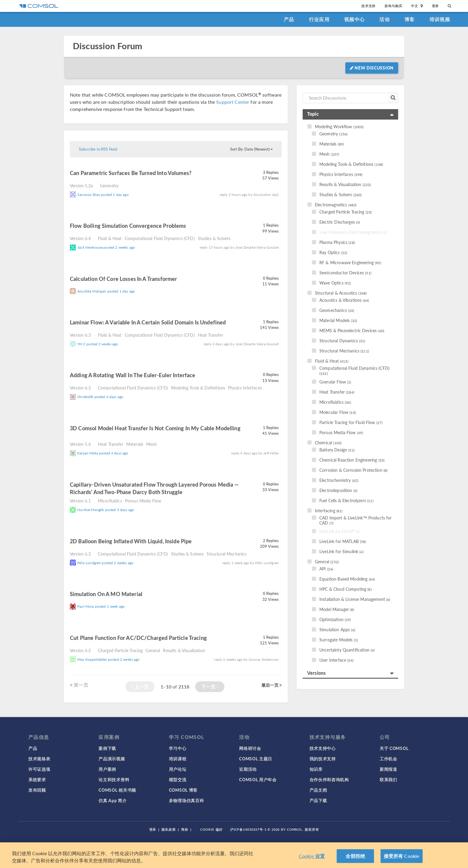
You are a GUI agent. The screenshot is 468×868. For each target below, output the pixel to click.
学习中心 (178, 748)
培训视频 (440, 19)
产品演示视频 (112, 759)
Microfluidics (110, 501)
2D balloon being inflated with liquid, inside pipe (131, 541)
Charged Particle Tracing (120, 650)
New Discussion (372, 68)
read (200, 174)
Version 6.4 (80, 238)
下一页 (210, 687)
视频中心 (354, 19)
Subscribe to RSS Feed (98, 149)
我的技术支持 (323, 759)
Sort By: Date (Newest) (251, 149)
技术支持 (368, 6)
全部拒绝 (355, 856)
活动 (385, 19)
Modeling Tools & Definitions (198, 388)
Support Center (233, 102)
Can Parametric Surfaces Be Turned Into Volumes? (131, 173)
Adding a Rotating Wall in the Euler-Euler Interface (133, 375)
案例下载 (107, 748)
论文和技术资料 (114, 779)
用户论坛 (178, 769)
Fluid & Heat (110, 238)
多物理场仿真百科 (187, 800)
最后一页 (272, 685)
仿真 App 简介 (113, 800)
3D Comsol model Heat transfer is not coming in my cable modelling (155, 428)
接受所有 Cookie (402, 856)
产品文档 (318, 790)
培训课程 (178, 759)
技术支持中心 (323, 748)
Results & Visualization (184, 650)
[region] (234, 855)
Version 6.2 (80, 650)
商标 (185, 829)
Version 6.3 (80, 335)
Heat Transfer (211, 335)
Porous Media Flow (143, 501)
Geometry (109, 185)
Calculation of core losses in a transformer (123, 279)
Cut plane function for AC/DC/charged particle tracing (138, 638)
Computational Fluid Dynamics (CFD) (160, 238)
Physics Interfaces (245, 388)
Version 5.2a (81, 185)
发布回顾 (37, 790)
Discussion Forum (107, 46)
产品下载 (318, 800)
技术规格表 (39, 759)
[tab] (350, 114)
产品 (289, 19)
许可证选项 (39, 769)
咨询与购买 (393, 6)
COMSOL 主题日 (256, 759)
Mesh (151, 444)
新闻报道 (388, 769)
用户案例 (107, 769)
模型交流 (178, 779)
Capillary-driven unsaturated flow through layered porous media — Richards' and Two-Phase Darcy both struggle (154, 488)
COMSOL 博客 (183, 790)
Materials (135, 444)
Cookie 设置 (312, 856)
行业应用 (319, 19)
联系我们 (388, 779)
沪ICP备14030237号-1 (248, 829)
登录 (435, 6)
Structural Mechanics (227, 554)
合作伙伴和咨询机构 (329, 779)
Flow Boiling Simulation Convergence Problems (128, 226)
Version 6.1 (80, 501)
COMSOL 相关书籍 (117, 790)
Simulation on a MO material (106, 594)
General (153, 650)
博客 (410, 19)
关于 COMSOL (394, 748)
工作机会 (388, 759)
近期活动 (248, 769)
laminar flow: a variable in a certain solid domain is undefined (148, 322)
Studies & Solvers (214, 238)
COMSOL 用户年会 (258, 779)
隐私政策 (169, 829)
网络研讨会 (250, 748)
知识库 (316, 769)
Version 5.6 (80, 444)
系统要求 (37, 779)
